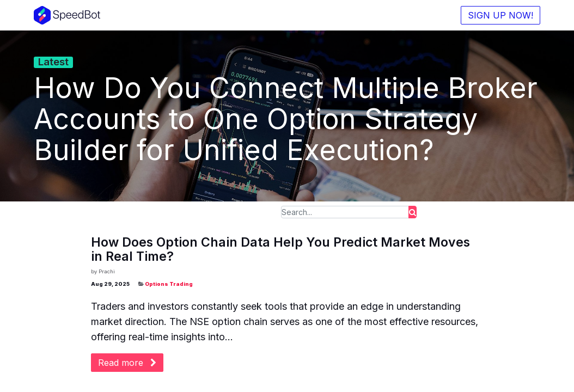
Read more (127, 363)
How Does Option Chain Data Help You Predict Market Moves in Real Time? (280, 250)
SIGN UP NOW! (500, 15)
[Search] (413, 212)
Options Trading (169, 284)
